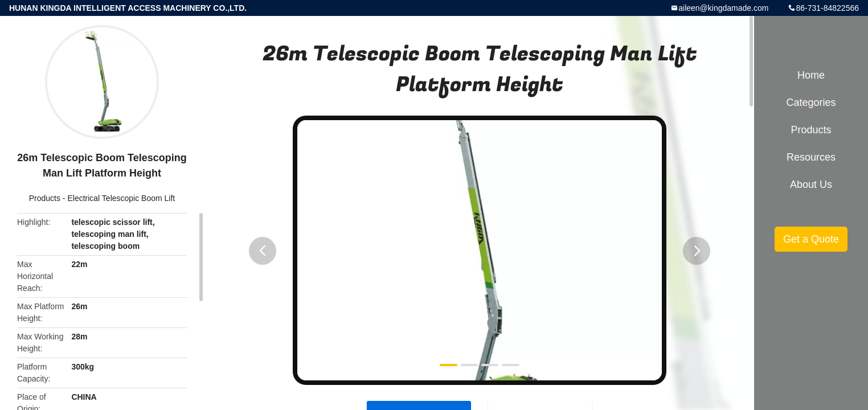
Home (811, 75)
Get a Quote (811, 239)
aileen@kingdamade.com (723, 8)
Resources (811, 157)
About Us (811, 184)
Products (45, 198)
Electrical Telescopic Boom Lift (121, 198)
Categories (811, 102)
